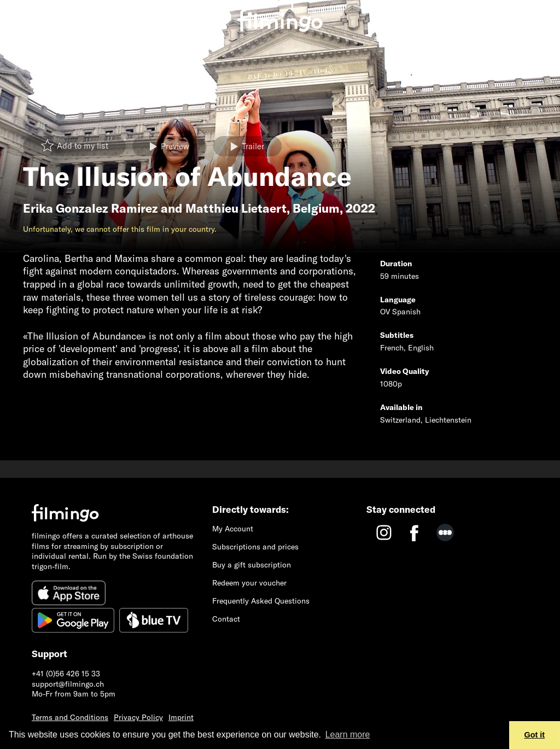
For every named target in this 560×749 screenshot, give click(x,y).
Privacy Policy (138, 717)
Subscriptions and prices (255, 547)
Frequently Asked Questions (261, 601)
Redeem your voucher (249, 583)
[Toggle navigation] (16, 12)
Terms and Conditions (70, 717)
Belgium (316, 208)
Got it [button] (535, 735)
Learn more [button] (348, 735)
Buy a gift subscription (252, 565)
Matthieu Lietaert (236, 208)
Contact (226, 619)
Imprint (181, 717)
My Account (233, 529)
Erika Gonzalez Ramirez (91, 208)
